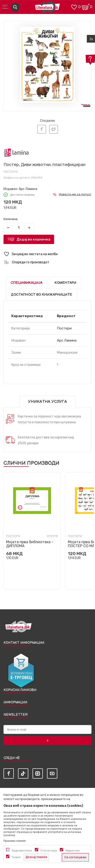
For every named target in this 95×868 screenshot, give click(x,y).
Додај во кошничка (33, 239)
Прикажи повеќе (15, 841)
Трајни (16, 857)
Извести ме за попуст (75, 194)
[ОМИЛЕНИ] (74, 7)
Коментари (65, 283)
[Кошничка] (86, 7)
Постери (11, 172)
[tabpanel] (47, 65)
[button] (47, 254)
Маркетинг (73, 851)
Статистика (49, 851)
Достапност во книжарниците (41, 295)
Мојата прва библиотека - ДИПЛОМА (30, 544)
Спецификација (27, 283)
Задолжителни (22, 851)
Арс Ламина (28, 189)
